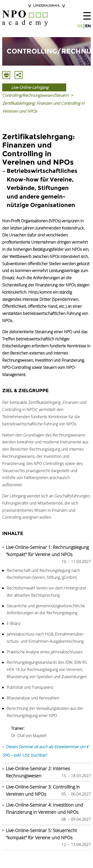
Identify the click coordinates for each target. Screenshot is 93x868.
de (80, 26)
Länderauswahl (47, 5)
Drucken (6, 75)
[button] (87, 16)
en (88, 26)
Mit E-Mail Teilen (19, 75)
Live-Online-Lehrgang (30, 87)
